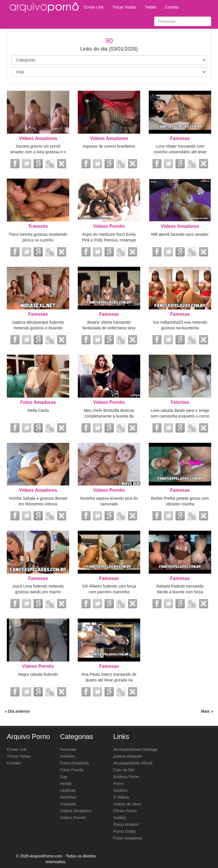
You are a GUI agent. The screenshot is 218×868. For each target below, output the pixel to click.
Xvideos (120, 790)
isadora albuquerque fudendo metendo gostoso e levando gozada (38, 328)
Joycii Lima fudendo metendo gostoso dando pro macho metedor (38, 592)
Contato (172, 7)
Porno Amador (126, 824)
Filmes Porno (125, 811)
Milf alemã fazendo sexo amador (180, 234)
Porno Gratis (124, 831)
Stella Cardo (38, 410)
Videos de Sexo (127, 804)
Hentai (66, 784)
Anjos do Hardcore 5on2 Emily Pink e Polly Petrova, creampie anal (109, 240)
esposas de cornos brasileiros (109, 146)
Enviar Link (94, 7)
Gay (64, 777)
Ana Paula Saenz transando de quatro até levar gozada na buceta (109, 680)
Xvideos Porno (126, 777)
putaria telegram (128, 756)
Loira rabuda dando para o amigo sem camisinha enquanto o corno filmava (180, 416)
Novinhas (68, 797)
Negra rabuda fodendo (38, 674)
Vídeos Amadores (38, 138)
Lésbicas (68, 790)
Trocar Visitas (124, 7)
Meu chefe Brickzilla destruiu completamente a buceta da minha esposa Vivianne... (109, 416)
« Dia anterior (17, 711)
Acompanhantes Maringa (135, 749)
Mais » (207, 711)
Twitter (151, 7)
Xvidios (120, 818)
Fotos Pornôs (72, 770)
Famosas (180, 138)
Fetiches (180, 402)
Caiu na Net (124, 770)
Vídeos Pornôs (109, 226)
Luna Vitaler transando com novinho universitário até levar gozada (180, 152)
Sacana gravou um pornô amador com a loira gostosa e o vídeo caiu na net (38, 152)
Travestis (38, 226)
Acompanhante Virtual (133, 763)
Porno (119, 784)
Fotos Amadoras (38, 402)
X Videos (121, 797)
